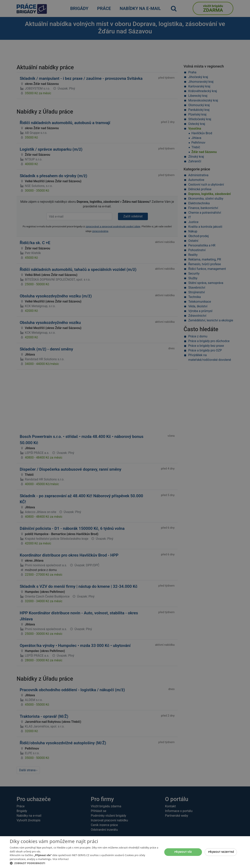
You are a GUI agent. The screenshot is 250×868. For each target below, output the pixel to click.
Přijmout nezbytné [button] (221, 852)
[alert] (125, 434)
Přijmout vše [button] (183, 852)
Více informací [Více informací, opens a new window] (61, 859)
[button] (84, 863)
